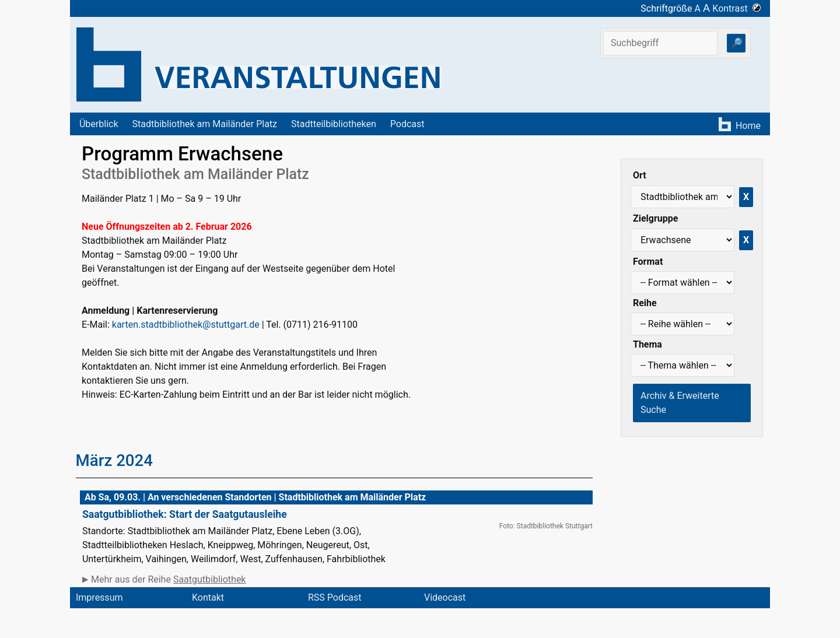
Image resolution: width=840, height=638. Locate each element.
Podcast (407, 124)
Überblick (99, 124)
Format (648, 262)
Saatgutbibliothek (210, 579)
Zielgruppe (655, 218)
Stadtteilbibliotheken (334, 124)
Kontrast (736, 8)
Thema (647, 344)
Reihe (645, 303)
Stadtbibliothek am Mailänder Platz (205, 124)
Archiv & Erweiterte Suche (680, 403)
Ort (640, 175)
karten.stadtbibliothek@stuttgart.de (186, 325)
